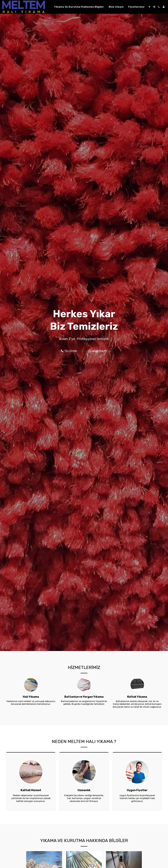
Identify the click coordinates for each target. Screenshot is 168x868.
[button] (149, 7)
